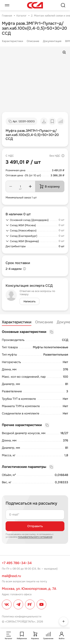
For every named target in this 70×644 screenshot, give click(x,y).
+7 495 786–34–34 (17, 563)
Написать (29, 301)
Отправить (35, 526)
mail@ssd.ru (11, 576)
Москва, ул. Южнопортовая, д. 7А (29, 589)
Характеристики (12, 41)
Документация (52, 41)
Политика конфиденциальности (22, 616)
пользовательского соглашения (35, 537)
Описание (33, 41)
